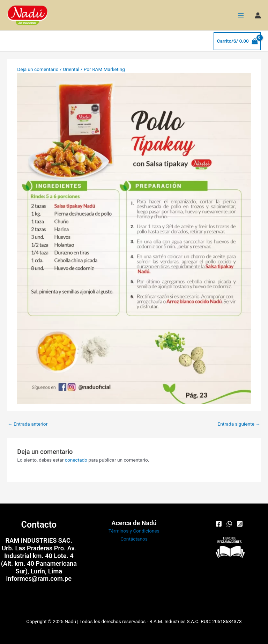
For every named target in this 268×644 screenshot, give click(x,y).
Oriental (71, 69)
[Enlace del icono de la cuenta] (258, 15)
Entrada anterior (28, 424)
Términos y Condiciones (134, 531)
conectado (76, 460)
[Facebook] (219, 524)
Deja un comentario (38, 69)
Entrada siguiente (239, 424)
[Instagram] (240, 524)
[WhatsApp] (229, 524)
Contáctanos (134, 539)
